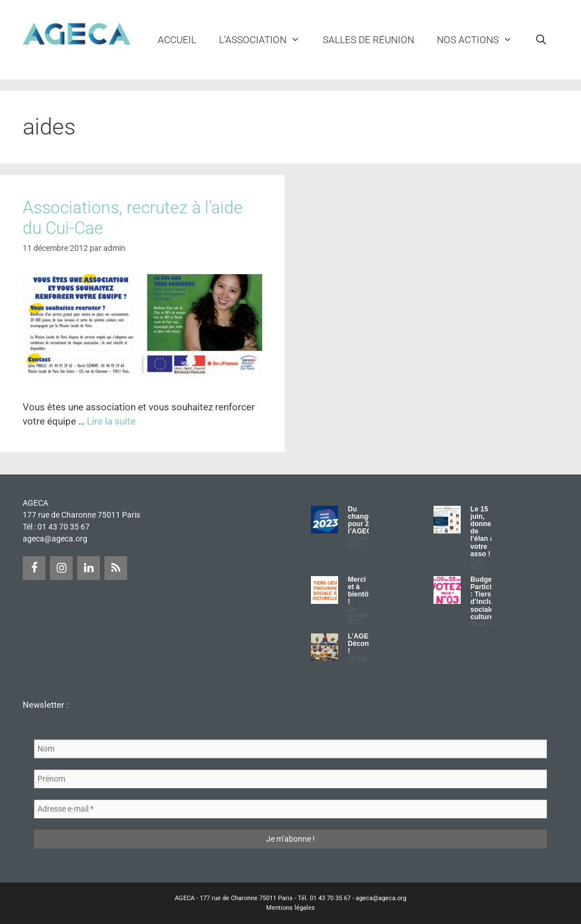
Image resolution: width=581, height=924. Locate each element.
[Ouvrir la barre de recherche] (541, 40)
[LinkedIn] (89, 568)
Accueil (177, 40)
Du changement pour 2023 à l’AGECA (368, 520)
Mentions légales (290, 908)
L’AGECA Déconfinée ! (367, 644)
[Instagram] (61, 568)
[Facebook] (34, 568)
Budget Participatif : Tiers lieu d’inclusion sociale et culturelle (489, 598)
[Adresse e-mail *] (290, 809)
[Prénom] (290, 779)
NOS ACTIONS (480, 40)
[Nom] (290, 749)
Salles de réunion (369, 40)
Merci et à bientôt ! (359, 591)
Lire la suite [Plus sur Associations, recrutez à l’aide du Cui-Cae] (111, 421)
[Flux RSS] (116, 568)
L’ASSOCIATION (265, 40)
